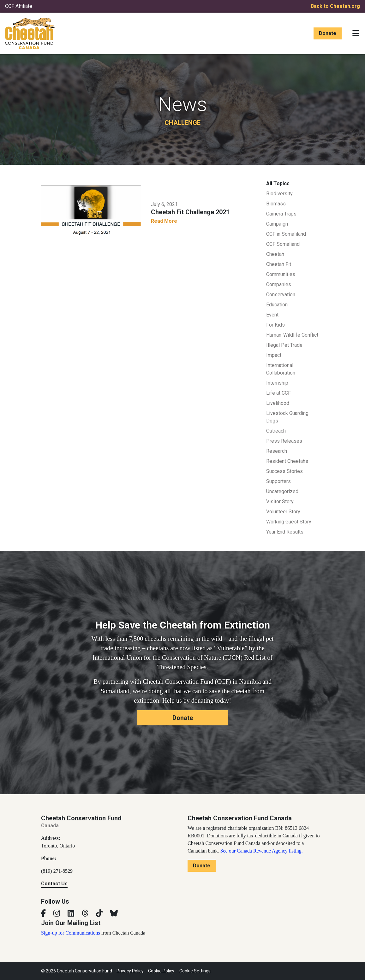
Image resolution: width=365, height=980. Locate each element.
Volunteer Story (283, 512)
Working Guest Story (289, 522)
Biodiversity (279, 194)
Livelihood (278, 403)
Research (277, 451)
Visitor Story (280, 502)
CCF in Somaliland (286, 234)
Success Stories (284, 471)
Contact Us (54, 884)
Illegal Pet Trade (284, 345)
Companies (279, 284)
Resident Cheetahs (287, 461)
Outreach (276, 431)
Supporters (278, 481)
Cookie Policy (161, 971)
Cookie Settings (195, 971)
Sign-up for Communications (71, 933)
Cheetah (275, 254)
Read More (164, 221)
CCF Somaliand (283, 244)
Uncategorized (282, 491)
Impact (274, 355)
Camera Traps (281, 214)
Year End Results (285, 532)
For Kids (275, 325)
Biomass (276, 204)
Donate (328, 33)
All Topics (278, 183)
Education (277, 305)
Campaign (277, 224)
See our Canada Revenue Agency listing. (262, 851)
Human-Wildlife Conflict (292, 335)
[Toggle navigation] (356, 33)
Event (272, 315)
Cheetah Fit (279, 264)
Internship (277, 383)
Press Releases (284, 441)
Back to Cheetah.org (335, 6)
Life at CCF (278, 393)
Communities (281, 274)
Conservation (281, 295)
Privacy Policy (130, 971)
